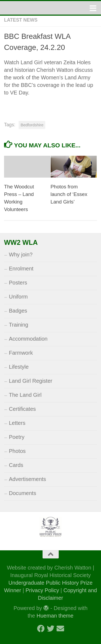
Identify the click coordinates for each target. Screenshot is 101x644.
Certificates (22, 409)
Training (19, 325)
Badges (18, 311)
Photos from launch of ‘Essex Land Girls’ (69, 194)
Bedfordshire (32, 125)
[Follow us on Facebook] (41, 629)
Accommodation (28, 339)
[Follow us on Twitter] (51, 629)
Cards (16, 465)
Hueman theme (55, 616)
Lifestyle (19, 367)
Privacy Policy (42, 590)
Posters (18, 283)
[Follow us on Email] (60, 629)
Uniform (18, 297)
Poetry (17, 437)
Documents (22, 493)
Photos (17, 451)
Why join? (21, 255)
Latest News (21, 20)
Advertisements (27, 479)
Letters (17, 423)
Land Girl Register (31, 381)
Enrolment (21, 269)
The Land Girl (25, 395)
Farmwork (21, 353)
